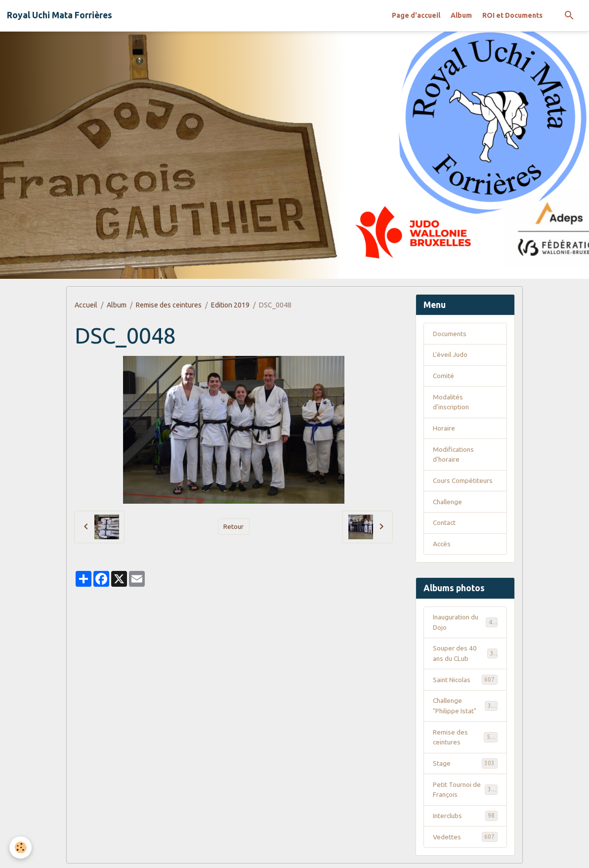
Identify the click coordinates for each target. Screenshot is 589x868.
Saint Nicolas (465, 682)
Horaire (444, 429)
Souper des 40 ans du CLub (465, 656)
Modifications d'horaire (454, 456)
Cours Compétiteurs (464, 482)
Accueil (86, 305)
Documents (451, 334)
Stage (465, 767)
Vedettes (465, 841)
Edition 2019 (230, 305)
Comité (444, 376)
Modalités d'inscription (452, 403)
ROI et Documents (512, 15)
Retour (234, 526)
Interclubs (465, 820)
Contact (445, 524)
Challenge (449, 503)
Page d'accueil (416, 15)
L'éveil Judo (451, 355)
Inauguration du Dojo (465, 624)
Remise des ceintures (169, 305)
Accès (442, 546)
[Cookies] (21, 847)
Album (461, 15)
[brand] (60, 15)
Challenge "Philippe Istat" (465, 709)
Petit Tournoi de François (465, 793)
